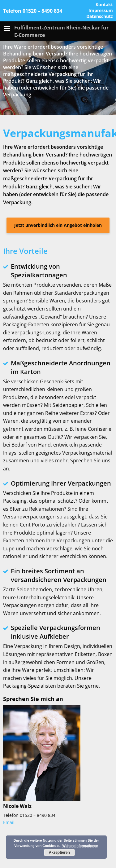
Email (9, 822)
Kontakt (104, 5)
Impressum (101, 11)
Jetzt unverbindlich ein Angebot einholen (58, 225)
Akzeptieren (59, 853)
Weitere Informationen (80, 846)
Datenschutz (100, 17)
